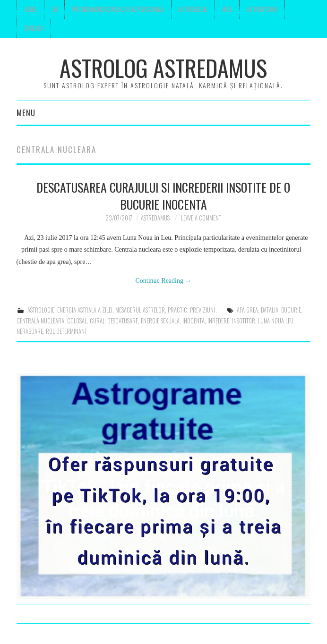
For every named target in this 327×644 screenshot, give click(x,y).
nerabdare (30, 331)
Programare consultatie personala (118, 9)
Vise (227, 9)
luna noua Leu (276, 321)
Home (30, 9)
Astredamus (155, 218)
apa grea (247, 310)
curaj (97, 321)
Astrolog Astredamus (163, 68)
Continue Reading (163, 281)
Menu (26, 113)
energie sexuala (160, 321)
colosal (77, 321)
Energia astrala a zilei (85, 310)
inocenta (194, 321)
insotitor (244, 321)
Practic (177, 310)
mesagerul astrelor (140, 310)
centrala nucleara (40, 321)
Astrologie (193, 9)
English (34, 28)
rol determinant (66, 331)
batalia (270, 310)
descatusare (123, 321)
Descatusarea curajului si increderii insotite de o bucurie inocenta (163, 195)
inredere (218, 321)
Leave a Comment (201, 218)
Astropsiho (262, 9)
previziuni (202, 310)
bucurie (291, 310)
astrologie (41, 310)
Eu (54, 9)
